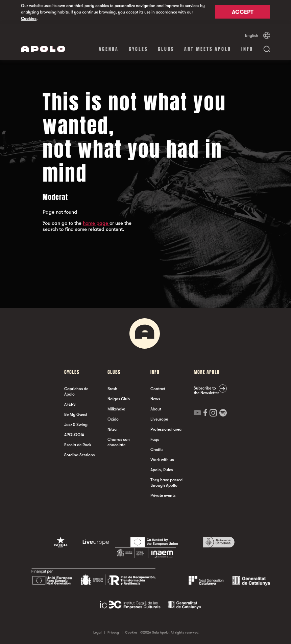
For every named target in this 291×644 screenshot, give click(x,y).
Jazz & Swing (76, 424)
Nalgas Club (119, 399)
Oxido (113, 419)
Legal (97, 632)
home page (96, 223)
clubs (166, 49)
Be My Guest (76, 414)
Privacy (113, 632)
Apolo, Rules (162, 469)
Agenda (109, 49)
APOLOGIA (74, 434)
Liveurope (159, 419)
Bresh (112, 388)
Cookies (29, 19)
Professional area (166, 429)
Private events (163, 495)
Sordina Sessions (79, 455)
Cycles (138, 49)
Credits (157, 449)
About (156, 409)
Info (247, 49)
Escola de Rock (78, 445)
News (155, 399)
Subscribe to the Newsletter (206, 390)
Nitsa (112, 429)
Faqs (155, 439)
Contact (158, 388)
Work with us (162, 459)
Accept (243, 12)
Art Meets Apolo (208, 49)
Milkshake (116, 409)
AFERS (70, 404)
